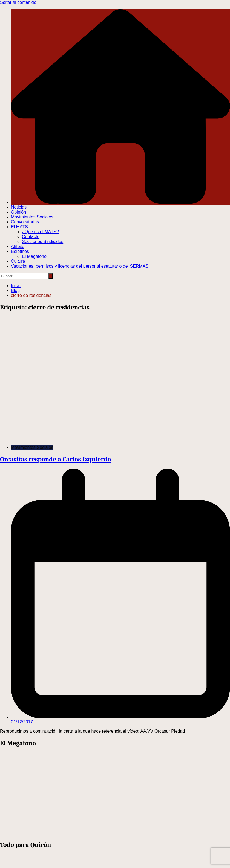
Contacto (31, 237)
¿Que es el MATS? (40, 232)
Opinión (18, 212)
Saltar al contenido (18, 2)
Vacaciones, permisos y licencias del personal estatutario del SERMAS (80, 266)
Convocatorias (25, 222)
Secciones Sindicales (43, 242)
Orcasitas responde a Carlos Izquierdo (55, 459)
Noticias (19, 207)
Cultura (18, 261)
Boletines (20, 251)
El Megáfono (34, 256)
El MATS (19, 227)
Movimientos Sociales (32, 217)
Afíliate (18, 246)
